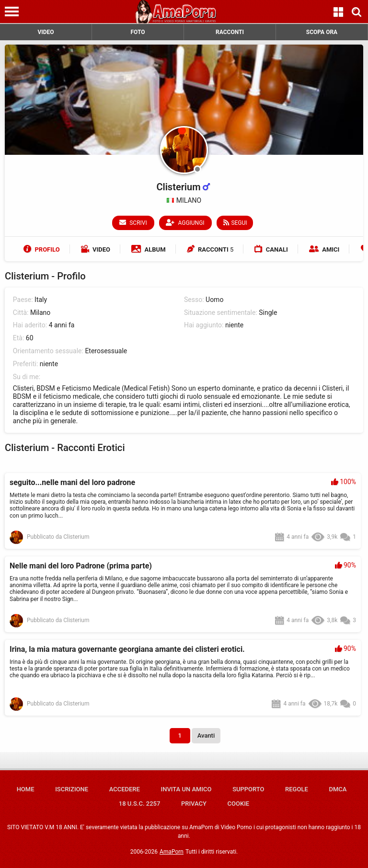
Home (26, 789)
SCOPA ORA (322, 32)
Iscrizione (72, 789)
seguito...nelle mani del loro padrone (72, 482)
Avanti (206, 735)
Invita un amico (186, 789)
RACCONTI (230, 32)
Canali (271, 249)
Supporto (248, 789)
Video (96, 249)
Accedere (125, 789)
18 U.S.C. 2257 (140, 804)
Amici (324, 249)
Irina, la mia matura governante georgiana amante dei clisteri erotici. (127, 649)
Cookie (239, 804)
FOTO (138, 32)
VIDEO (46, 32)
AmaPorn (172, 852)
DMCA (338, 789)
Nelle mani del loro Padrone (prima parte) (81, 566)
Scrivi (134, 223)
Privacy (194, 804)
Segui (235, 223)
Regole (297, 789)
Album (148, 249)
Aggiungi (186, 223)
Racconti (210, 249)
